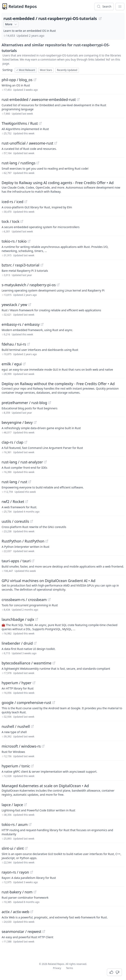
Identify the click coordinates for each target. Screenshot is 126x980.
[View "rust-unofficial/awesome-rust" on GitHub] (56, 143)
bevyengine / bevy (17, 422)
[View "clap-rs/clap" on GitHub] (26, 442)
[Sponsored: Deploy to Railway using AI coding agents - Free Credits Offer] (63, 187)
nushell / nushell (16, 726)
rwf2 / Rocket (13, 502)
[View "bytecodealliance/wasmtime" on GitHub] (54, 663)
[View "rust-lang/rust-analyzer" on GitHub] (45, 462)
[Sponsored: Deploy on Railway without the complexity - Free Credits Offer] (63, 388)
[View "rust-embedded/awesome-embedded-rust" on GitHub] (78, 99)
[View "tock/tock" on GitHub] (22, 221)
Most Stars (46, 70)
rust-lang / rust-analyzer (22, 462)
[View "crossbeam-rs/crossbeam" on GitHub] (49, 600)
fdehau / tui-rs (14, 344)
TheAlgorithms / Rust (20, 123)
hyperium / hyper (17, 683)
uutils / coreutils (15, 521)
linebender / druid (17, 643)
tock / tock (10, 221)
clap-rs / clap (12, 442)
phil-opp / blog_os (17, 80)
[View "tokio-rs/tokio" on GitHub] (29, 241)
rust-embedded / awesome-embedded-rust (39, 99)
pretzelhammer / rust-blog (24, 403)
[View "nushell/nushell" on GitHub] (32, 726)
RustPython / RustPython (23, 541)
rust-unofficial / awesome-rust (27, 143)
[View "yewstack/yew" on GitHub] (30, 305)
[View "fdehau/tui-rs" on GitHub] (28, 344)
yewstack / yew (14, 305)
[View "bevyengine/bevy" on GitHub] (35, 422)
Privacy (57, 968)
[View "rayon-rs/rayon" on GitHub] (31, 872)
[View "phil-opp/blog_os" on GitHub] (35, 80)
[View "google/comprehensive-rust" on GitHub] (54, 703)
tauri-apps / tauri (16, 561)
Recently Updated (67, 70)
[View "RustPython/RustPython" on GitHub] (47, 541)
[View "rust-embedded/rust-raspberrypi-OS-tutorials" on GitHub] (100, 19)
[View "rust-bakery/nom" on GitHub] (35, 892)
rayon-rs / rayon (15, 872)
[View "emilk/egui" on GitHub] (24, 364)
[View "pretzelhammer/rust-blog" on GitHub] (50, 403)
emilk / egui (12, 364)
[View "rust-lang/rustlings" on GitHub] (38, 163)
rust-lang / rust (14, 482)
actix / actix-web (15, 912)
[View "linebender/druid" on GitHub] (35, 643)
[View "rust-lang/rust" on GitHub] (30, 482)
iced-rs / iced (12, 202)
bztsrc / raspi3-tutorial (21, 265)
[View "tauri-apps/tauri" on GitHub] (33, 561)
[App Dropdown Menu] (120, 7)
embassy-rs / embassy (21, 324)
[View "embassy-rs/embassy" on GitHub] (42, 324)
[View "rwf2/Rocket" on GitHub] (27, 502)
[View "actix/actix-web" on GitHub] (32, 912)
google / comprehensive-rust (26, 703)
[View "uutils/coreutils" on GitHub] (31, 521)
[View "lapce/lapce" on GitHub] (25, 805)
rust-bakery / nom (17, 892)
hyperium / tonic (16, 766)
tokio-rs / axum (15, 824)
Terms (70, 968)
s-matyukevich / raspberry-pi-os (29, 285)
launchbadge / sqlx (18, 619)
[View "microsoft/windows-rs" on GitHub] (43, 746)
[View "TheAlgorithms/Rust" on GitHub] (40, 123)
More (11, 24)
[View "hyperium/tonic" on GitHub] (32, 766)
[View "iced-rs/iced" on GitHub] (26, 202)
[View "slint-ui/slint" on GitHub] (26, 848)
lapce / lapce (12, 805)
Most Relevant (26, 70)
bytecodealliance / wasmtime (27, 663)
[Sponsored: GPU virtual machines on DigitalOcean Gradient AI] (63, 585)
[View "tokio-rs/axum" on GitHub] (30, 824)
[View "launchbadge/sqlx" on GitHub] (37, 619)
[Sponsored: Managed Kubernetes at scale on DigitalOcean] (63, 790)
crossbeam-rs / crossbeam (24, 600)
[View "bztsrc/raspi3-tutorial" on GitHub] (42, 265)
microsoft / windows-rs (21, 746)
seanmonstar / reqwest (21, 931)
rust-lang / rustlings (18, 163)
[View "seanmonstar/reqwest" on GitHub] (44, 931)
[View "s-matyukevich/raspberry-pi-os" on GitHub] (58, 285)
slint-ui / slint (13, 848)
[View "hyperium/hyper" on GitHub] (34, 683)
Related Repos (23, 6)
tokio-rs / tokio (14, 241)
